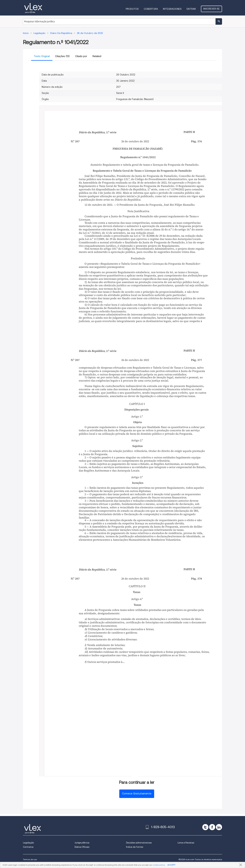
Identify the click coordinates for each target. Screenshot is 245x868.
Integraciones (172, 9)
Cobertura (151, 9)
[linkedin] (219, 827)
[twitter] (205, 827)
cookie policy (159, 865)
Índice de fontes (135, 847)
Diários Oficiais (82, 847)
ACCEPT (171, 865)
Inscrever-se (211, 9)
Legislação (28, 843)
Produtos (132, 9)
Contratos (28, 847)
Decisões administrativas (139, 843)
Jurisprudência (82, 843)
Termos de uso (30, 859)
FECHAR (240, 865)
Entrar (191, 9)
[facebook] (212, 827)
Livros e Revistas (186, 843)
